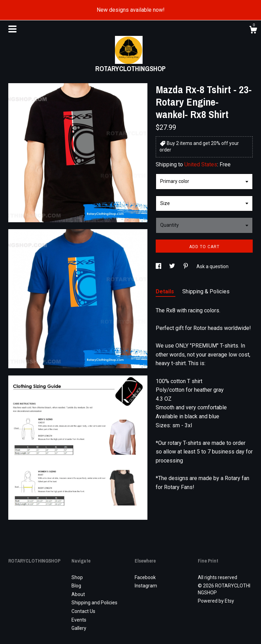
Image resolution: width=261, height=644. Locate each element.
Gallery (79, 628)
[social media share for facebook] (159, 266)
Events (79, 620)
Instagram (146, 586)
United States (201, 164)
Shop (77, 577)
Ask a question (212, 266)
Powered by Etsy (216, 601)
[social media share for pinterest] (186, 266)
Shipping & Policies (206, 291)
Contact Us (83, 611)
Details (166, 291)
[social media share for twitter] (173, 266)
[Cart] (253, 31)
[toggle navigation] (12, 29)
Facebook (145, 577)
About (78, 594)
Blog (76, 586)
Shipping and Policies (94, 603)
